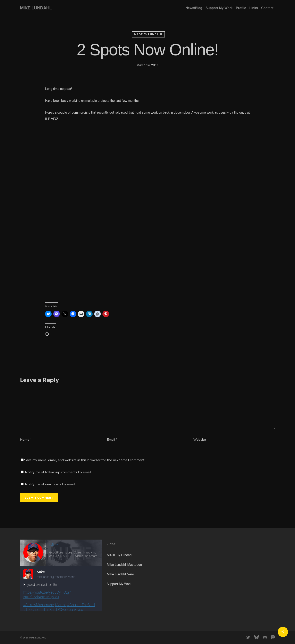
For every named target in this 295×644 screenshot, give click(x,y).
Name (26, 440)
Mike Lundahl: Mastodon (124, 565)
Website (200, 440)
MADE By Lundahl (119, 555)
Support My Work (119, 584)
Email (112, 440)
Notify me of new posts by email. (50, 484)
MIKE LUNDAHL (36, 8)
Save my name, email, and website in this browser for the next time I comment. (85, 460)
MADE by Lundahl (148, 34)
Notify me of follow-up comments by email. (58, 472)
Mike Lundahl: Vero (120, 574)
